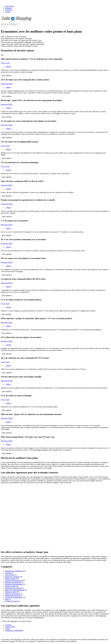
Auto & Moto (10, 575)
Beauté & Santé (10, 579)
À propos (8, 625)
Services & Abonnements (14, 597)
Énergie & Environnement (14, 584)
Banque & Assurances (12, 577)
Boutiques (8, 8)
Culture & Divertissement (14, 580)
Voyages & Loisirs (11, 601)
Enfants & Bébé (10, 586)
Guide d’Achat (10, 627)
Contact (8, 12)
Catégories (9, 10)
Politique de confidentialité (14, 630)
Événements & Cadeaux (13, 588)
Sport (7, 599)
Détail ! (8, 67)
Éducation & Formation (13, 582)
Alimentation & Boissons (14, 571)
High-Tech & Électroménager (15, 590)
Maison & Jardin (11, 592)
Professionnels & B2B (13, 596)
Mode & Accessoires (12, 594)
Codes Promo (10, 6)
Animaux (8, 573)
